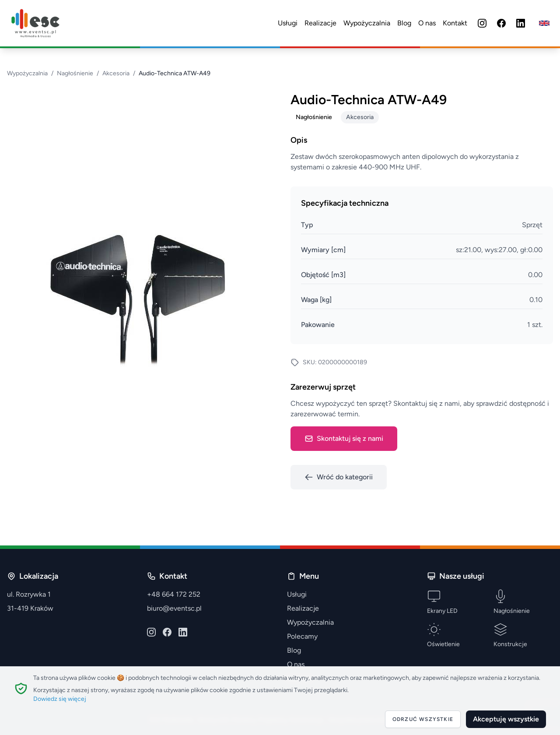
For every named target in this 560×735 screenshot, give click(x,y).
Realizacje (320, 23)
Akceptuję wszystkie (506, 719)
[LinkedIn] (521, 23)
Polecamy (302, 636)
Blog (404, 23)
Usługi (288, 23)
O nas (427, 23)
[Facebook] (501, 23)
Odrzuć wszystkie (423, 719)
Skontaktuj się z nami (344, 439)
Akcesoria (116, 73)
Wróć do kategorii (339, 477)
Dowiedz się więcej (60, 699)
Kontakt (455, 23)
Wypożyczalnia (367, 23)
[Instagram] (482, 23)
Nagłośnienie (75, 73)
